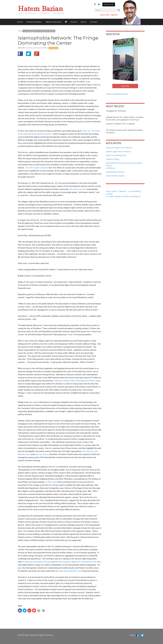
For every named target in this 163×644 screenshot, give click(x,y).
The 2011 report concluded (37, 168)
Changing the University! (116, 111)
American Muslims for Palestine (119, 148)
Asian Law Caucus (41, 454)
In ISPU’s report (51, 482)
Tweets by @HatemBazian (117, 94)
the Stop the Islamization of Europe (37, 562)
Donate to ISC (109, 4)
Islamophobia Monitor (115, 172)
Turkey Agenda (53, 48)
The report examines (78, 189)
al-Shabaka (110, 168)
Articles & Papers (34, 22)
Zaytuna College (113, 159)
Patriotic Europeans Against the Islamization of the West (78, 562)
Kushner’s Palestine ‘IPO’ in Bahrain (120, 124)
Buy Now (125, 86)
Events (74, 22)
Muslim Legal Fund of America (118, 151)
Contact (94, 22)
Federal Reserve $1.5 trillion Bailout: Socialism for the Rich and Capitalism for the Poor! (125, 118)
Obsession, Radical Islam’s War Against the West (74, 381)
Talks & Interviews (53, 22)
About (83, 22)
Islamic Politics (38, 31)
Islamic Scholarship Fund (116, 155)
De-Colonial (27, 31)
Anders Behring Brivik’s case (70, 571)
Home (20, 22)
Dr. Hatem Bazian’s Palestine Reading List (123, 196)
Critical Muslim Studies (115, 176)
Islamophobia (50, 31)
